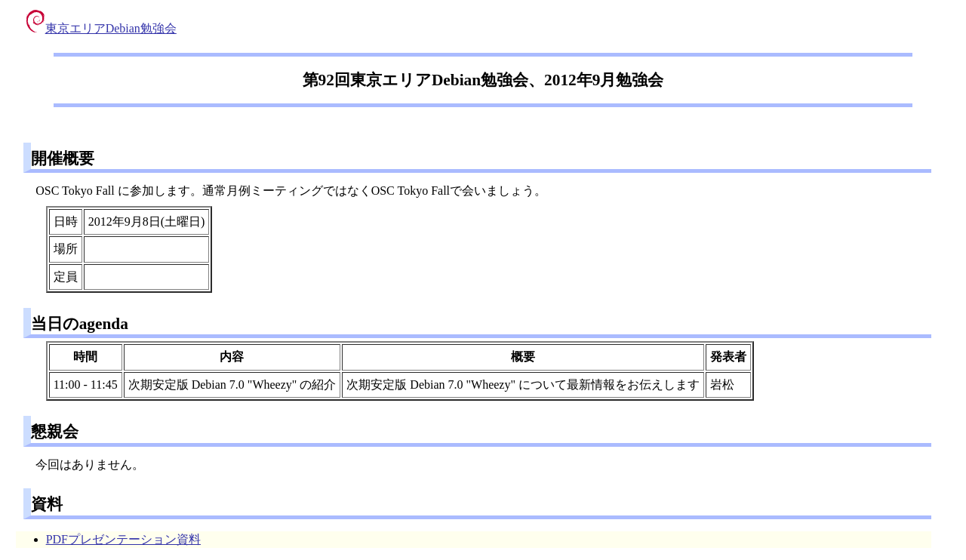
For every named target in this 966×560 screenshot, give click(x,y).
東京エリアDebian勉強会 (102, 28)
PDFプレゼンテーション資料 (123, 539)
